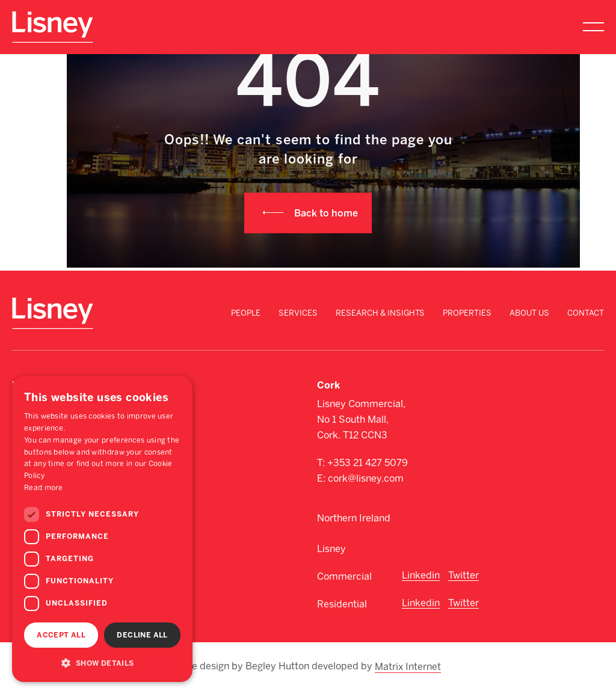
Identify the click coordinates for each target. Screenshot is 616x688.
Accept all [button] (61, 635)
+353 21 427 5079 (368, 463)
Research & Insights (380, 313)
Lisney (331, 549)
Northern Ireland (354, 518)
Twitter (464, 575)
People (246, 313)
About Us (529, 313)
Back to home (326, 213)
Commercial (344, 576)
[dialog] (102, 529)
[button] (102, 663)
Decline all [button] (142, 635)
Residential (342, 604)
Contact (586, 313)
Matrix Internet (408, 665)
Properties (467, 313)
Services (298, 313)
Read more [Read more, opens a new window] (44, 488)
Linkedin (421, 575)
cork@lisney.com (366, 478)
